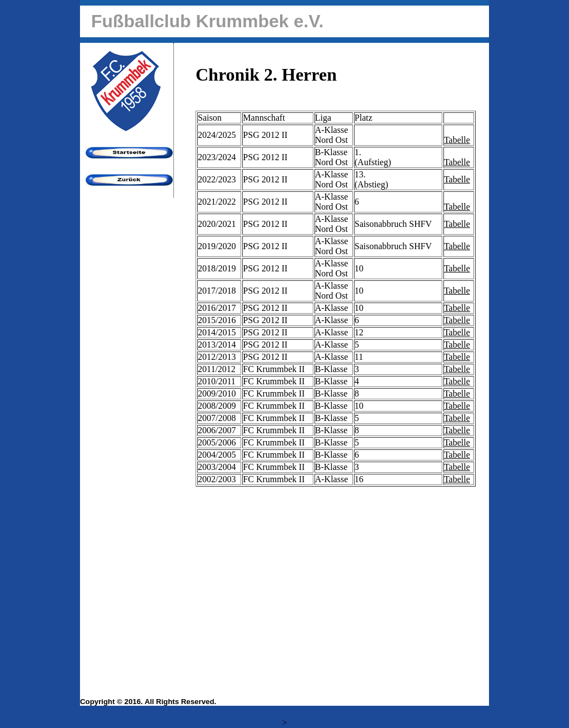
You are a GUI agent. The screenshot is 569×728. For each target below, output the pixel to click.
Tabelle (457, 140)
